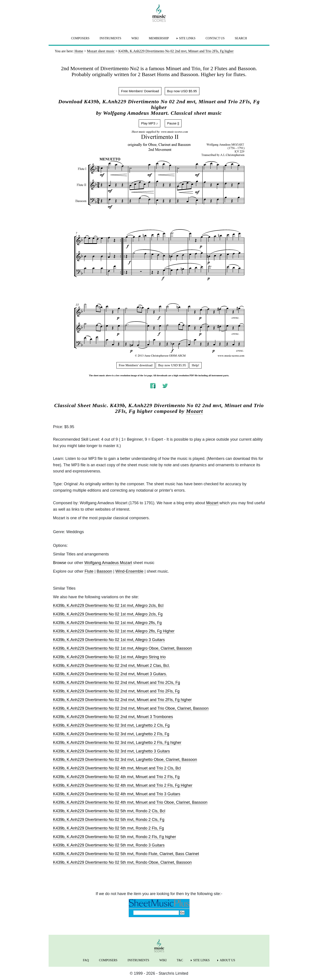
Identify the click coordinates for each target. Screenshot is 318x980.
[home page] (159, 13)
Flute (89, 571)
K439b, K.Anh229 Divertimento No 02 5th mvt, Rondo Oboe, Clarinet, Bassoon (122, 862)
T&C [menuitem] (180, 960)
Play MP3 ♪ (150, 123)
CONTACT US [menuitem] (215, 38)
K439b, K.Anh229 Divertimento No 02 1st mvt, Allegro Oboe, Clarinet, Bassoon (122, 648)
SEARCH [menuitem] (241, 38)
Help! (195, 365)
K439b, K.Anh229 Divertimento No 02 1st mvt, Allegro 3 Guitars (109, 640)
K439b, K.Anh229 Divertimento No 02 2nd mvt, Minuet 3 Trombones (113, 717)
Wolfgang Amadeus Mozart (108, 563)
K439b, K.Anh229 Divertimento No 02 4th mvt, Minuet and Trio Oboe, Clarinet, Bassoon (130, 802)
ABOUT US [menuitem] (227, 960)
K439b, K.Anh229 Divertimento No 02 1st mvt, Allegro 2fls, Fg (107, 623)
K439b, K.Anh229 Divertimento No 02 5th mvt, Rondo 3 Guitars (109, 845)
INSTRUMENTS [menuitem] (110, 38)
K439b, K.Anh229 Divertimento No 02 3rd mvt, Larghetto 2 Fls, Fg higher (117, 743)
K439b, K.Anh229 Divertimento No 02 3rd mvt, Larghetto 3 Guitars (111, 751)
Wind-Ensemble (130, 571)
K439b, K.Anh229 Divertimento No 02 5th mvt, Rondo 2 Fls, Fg (108, 828)
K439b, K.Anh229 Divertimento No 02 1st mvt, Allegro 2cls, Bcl (108, 606)
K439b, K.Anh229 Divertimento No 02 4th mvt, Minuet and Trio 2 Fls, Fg (116, 777)
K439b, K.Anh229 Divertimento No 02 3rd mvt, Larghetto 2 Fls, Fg (111, 734)
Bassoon (104, 571)
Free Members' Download (140, 91)
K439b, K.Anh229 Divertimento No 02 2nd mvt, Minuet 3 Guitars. (110, 674)
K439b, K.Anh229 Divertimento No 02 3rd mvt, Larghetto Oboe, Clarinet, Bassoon (125, 760)
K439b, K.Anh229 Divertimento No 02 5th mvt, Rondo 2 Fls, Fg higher (115, 837)
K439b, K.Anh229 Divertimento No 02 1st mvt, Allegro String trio (109, 657)
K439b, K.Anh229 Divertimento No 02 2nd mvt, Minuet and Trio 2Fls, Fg (116, 691)
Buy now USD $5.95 (182, 91)
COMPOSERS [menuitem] (80, 38)
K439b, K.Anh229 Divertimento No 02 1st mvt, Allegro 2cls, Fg (108, 614)
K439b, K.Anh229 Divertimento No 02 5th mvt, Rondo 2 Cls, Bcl (109, 811)
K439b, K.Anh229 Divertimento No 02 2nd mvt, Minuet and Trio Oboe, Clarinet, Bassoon (131, 708)
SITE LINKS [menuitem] (187, 38)
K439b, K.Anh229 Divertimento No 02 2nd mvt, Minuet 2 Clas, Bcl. (111, 666)
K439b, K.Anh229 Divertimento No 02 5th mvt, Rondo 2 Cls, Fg (109, 820)
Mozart (194, 411)
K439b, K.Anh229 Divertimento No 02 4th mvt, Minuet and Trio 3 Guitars (117, 794)
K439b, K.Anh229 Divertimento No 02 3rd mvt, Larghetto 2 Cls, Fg (111, 725)
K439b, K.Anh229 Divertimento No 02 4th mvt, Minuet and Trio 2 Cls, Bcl (117, 768)
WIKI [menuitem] (135, 38)
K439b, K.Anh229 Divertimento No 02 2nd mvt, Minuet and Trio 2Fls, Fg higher (122, 700)
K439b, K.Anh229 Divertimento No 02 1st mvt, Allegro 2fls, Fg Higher (114, 631)
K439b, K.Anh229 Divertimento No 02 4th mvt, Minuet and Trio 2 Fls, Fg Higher (123, 785)
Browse (60, 563)
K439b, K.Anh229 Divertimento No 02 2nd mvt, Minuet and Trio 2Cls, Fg (116, 683)
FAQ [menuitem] (86, 960)
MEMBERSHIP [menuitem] (159, 38)
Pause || (173, 123)
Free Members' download (136, 365)
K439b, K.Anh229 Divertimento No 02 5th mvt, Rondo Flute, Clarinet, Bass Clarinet (126, 854)
